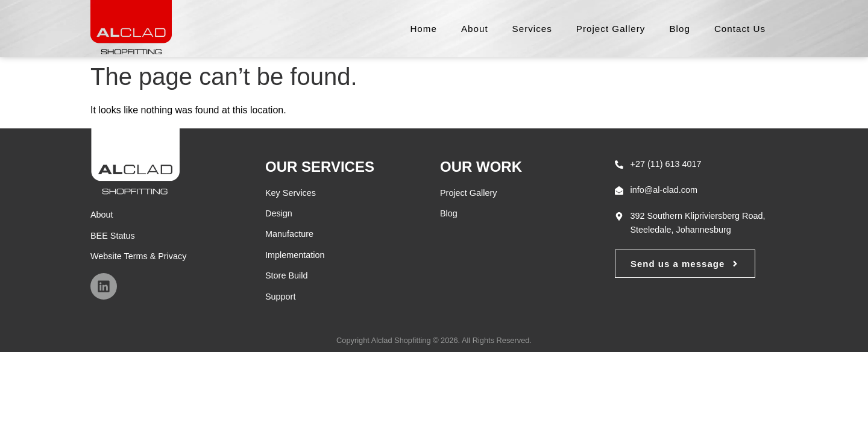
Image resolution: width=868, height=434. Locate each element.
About (475, 29)
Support (280, 297)
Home (423, 29)
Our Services (320, 167)
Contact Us (740, 29)
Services (532, 29)
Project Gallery (611, 29)
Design (279, 213)
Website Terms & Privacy (138, 256)
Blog (679, 29)
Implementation (295, 255)
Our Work (481, 167)
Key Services (291, 193)
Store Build (286, 275)
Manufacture (289, 234)
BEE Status (113, 236)
